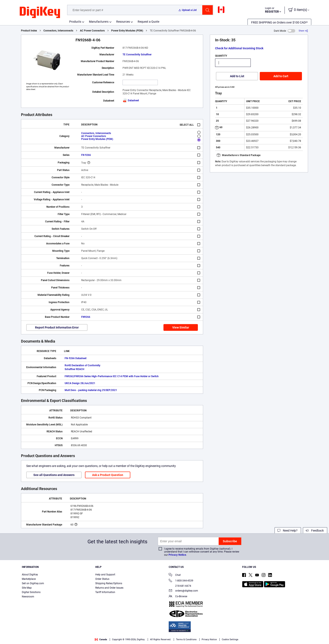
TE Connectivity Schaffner (137, 55)
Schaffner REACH (74, 369)
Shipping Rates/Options (109, 583)
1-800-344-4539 (181, 581)
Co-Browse (178, 597)
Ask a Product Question (108, 475)
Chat (175, 575)
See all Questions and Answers (54, 475)
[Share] (303, 31)
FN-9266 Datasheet (76, 358)
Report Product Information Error (57, 327)
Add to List (237, 76)
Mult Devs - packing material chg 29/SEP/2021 (91, 390)
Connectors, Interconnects (58, 31)
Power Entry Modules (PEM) (127, 31)
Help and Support (105, 575)
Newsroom (28, 597)
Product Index (29, 31)
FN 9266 (86, 155)
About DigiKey (30, 575)
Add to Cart (281, 76)
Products (75, 22)
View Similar (181, 327)
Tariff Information (105, 592)
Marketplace (29, 579)
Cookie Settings (230, 639)
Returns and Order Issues (109, 588)
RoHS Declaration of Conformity (82, 365)
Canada (101, 639)
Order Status (102, 579)
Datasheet (131, 100)
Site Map (27, 588)
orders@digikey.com (183, 591)
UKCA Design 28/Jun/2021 (80, 383)
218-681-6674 (180, 586)
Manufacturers (99, 22)
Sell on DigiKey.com (33, 583)
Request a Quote (148, 22)
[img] (40, 13)
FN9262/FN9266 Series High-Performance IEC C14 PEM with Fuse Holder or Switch (112, 376)
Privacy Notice (177, 555)
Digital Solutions (31, 592)
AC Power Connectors (92, 31)
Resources (123, 22)
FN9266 (86, 317)
